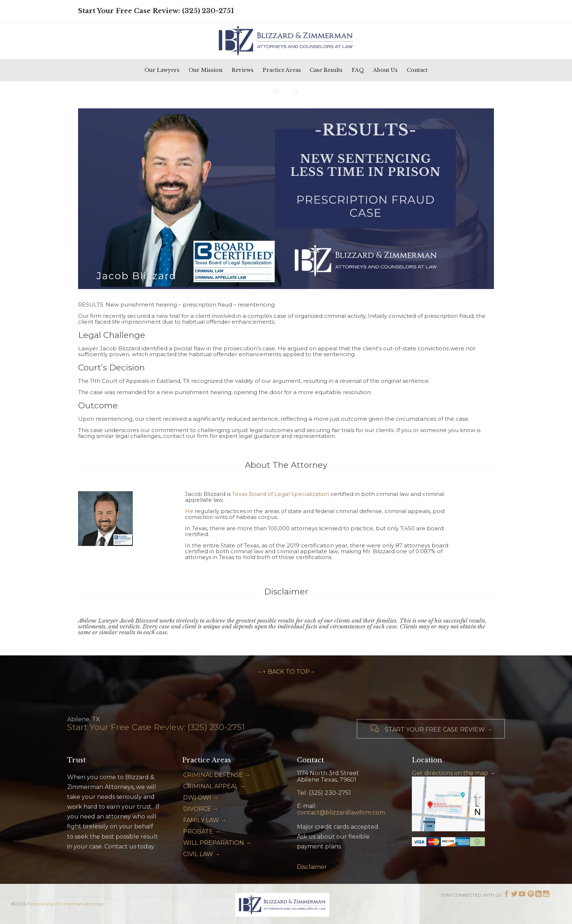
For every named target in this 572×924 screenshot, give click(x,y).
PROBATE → (202, 831)
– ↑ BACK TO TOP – (286, 672)
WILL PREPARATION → (217, 843)
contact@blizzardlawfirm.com (341, 813)
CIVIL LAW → (202, 854)
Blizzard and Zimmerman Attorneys (66, 904)
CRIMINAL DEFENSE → (217, 775)
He (189, 511)
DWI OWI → (201, 798)
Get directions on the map (450, 773)
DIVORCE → (201, 809)
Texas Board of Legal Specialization (281, 494)
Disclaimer (312, 867)
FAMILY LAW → (205, 820)
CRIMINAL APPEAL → (214, 786)
